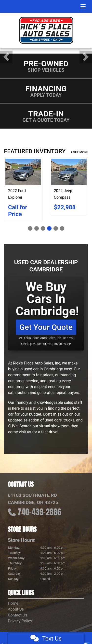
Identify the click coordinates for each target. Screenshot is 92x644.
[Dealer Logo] (46, 30)
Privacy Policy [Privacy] (20, 621)
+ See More (79, 152)
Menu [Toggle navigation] (74, 6)
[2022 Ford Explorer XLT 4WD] (23, 172)
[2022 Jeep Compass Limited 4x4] (69, 172)
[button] (6, 57)
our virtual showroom (51, 426)
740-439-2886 (39, 512)
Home (13, 603)
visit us (25, 432)
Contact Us (18, 615)
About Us (16, 609)
